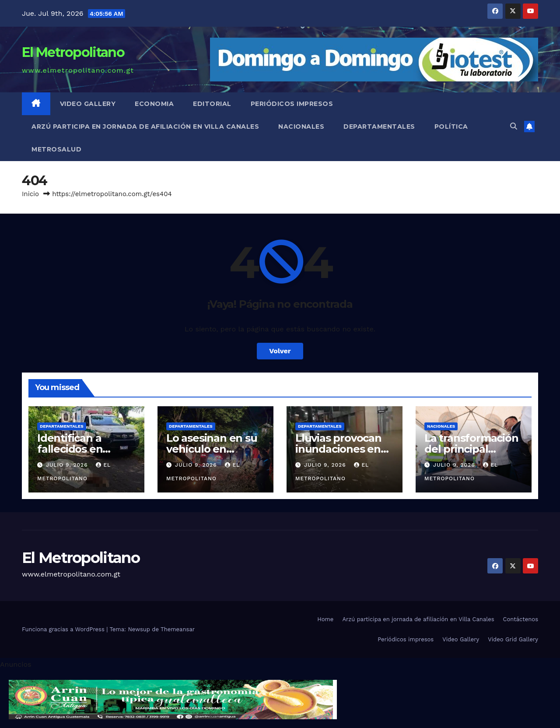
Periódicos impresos (292, 104)
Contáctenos (521, 619)
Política (451, 127)
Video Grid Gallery (513, 639)
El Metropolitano (73, 52)
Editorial (212, 104)
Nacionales (301, 127)
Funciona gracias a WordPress (64, 629)
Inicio (30, 194)
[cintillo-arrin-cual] (173, 699)
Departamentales (379, 127)
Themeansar (178, 629)
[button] (514, 126)
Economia (154, 104)
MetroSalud (56, 149)
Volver (280, 351)
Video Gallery (88, 104)
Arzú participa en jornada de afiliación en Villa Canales (145, 127)
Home (325, 619)
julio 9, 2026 (68, 465)
